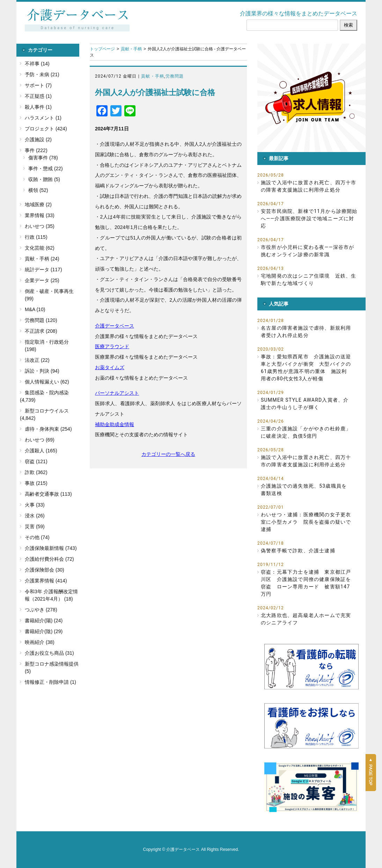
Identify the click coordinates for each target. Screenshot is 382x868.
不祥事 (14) (37, 64)
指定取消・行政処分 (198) (47, 346)
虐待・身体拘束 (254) (48, 429)
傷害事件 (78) (43, 158)
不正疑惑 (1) (38, 96)
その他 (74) (37, 537)
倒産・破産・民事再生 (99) (49, 295)
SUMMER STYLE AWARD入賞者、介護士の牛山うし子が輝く (305, 404)
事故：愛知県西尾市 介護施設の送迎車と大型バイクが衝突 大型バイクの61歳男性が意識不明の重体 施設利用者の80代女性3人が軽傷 (306, 368)
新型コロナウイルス (47, 411)
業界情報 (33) (40, 215)
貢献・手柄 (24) (42, 259)
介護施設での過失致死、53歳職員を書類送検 (304, 490)
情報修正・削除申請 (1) (50, 682)
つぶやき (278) (41, 610)
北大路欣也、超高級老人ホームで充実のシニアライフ (306, 619)
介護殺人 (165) (41, 451)
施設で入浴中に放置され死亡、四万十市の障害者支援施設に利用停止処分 (309, 186)
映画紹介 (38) (40, 642)
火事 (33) (35, 505)
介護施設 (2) (38, 139)
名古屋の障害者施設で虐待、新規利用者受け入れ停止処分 (306, 332)
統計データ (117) (43, 270)
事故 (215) (36, 483)
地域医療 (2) (38, 205)
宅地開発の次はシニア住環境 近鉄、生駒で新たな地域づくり (309, 279)
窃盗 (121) (36, 461)
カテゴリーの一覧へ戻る (168, 454)
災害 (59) (35, 526)
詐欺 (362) (36, 472)
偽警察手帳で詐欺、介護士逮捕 (298, 551)
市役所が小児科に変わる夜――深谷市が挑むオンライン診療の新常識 (307, 251)
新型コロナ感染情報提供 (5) (52, 668)
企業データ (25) (42, 280)
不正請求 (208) (41, 331)
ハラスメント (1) (43, 118)
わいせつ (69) (40, 440)
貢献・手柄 (131, 49)
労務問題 (175, 76)
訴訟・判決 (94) (42, 371)
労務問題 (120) (41, 320)
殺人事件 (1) (38, 107)
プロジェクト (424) (46, 129)
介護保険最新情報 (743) (51, 548)
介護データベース (115, 326)
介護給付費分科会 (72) (49, 559)
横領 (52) (38, 190)
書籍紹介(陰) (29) (44, 631)
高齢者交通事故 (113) (48, 494)
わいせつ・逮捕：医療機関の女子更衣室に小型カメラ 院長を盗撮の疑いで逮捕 (306, 522)
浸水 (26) (35, 516)
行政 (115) (36, 237)
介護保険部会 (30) (45, 570)
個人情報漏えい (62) (47, 382)
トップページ (102, 49)
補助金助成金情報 (115, 424)
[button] (311, 98)
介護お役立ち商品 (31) (49, 653)
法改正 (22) (37, 360)
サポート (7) (38, 85)
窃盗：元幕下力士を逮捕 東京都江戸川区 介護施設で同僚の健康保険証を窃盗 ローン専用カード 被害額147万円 (306, 583)
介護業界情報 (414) (46, 581)
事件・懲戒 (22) (46, 168)
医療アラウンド (112, 346)
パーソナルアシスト (117, 393)
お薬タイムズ (110, 367)
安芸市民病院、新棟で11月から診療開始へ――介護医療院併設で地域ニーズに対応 (309, 218)
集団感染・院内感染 (47, 393)
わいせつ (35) (40, 226)
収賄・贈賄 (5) (44, 179)
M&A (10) (35, 309)
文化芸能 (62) (40, 248)
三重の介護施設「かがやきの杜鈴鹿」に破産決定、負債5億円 (306, 432)
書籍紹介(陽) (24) (44, 620)
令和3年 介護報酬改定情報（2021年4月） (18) (51, 595)
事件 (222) (36, 150)
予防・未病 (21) (42, 74)
